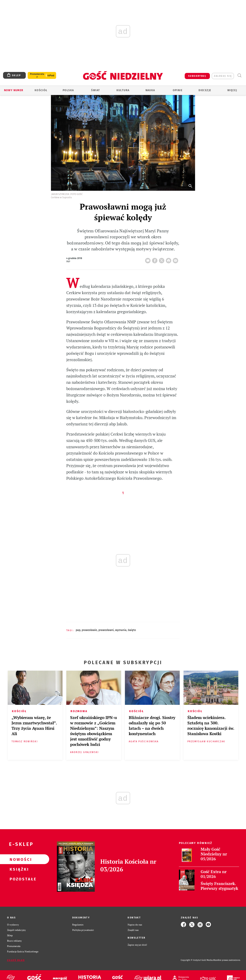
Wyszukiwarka (239, 76)
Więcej (232, 90)
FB (155, 259)
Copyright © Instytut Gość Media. (197, 960)
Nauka (150, 90)
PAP (78, 630)
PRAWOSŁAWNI (106, 630)
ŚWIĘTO (132, 630)
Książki (18, 869)
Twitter (162, 259)
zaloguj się (223, 76)
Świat (96, 90)
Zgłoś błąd (16, 960)
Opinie (178, 90)
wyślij (176, 259)
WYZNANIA (121, 630)
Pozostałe (18, 879)
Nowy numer (14, 90)
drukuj (169, 259)
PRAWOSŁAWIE (89, 630)
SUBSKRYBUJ (197, 76)
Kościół (41, 90)
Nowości (18, 859)
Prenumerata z (37, 75)
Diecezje (205, 90)
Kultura (123, 90)
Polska (68, 90)
